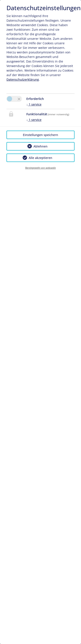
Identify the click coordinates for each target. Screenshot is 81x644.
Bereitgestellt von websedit (40, 168)
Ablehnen (40, 146)
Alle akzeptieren (40, 158)
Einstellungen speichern (40, 135)
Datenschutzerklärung (23, 79)
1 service (34, 104)
